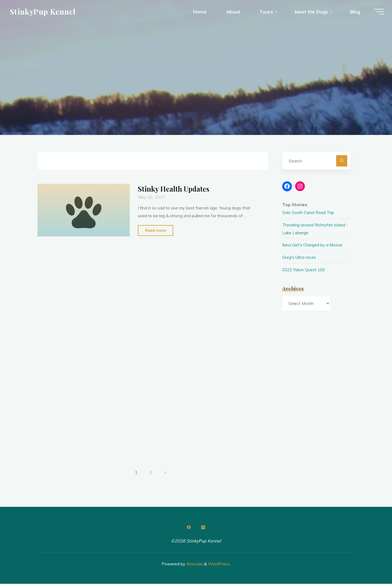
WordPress (219, 564)
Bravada (194, 564)
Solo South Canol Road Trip (309, 212)
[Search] (342, 161)
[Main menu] (376, 13)
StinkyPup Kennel (45, 13)
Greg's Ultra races (299, 257)
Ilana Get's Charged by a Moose (313, 245)
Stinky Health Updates (175, 189)
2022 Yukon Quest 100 (305, 270)
